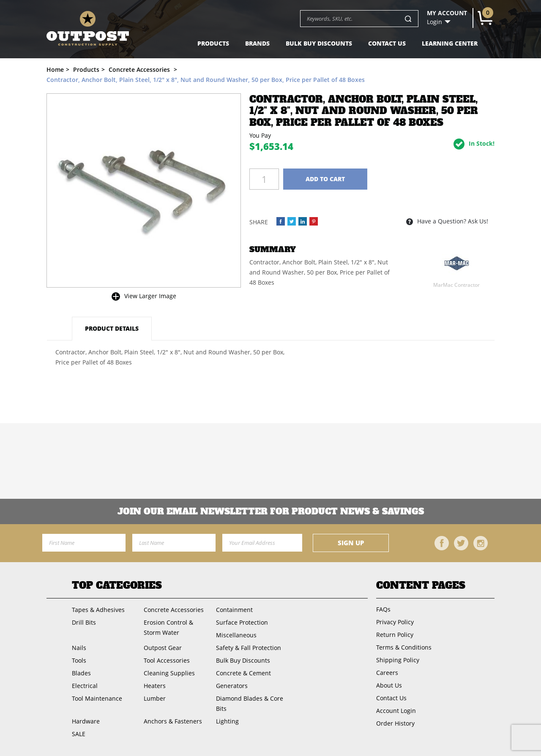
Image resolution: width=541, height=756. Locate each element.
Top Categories (117, 585)
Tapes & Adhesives (98, 610)
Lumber (155, 698)
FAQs (383, 609)
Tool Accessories (167, 660)
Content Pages (421, 585)
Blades (81, 673)
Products (213, 43)
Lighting (227, 721)
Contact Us (387, 43)
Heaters (155, 686)
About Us (389, 685)
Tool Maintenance (97, 698)
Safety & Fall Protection (249, 648)
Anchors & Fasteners (173, 721)
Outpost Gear (163, 648)
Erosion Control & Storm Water (168, 627)
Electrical (85, 686)
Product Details (112, 328)
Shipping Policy (398, 660)
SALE (79, 734)
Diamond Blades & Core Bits (250, 703)
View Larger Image (150, 296)
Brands (257, 43)
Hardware (86, 721)
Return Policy (395, 635)
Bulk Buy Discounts (319, 43)
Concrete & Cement (243, 673)
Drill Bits (84, 622)
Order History (395, 723)
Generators (232, 686)
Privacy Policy (395, 622)
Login (434, 22)
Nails (79, 648)
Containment (234, 610)
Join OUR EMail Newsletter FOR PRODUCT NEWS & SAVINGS (271, 511)
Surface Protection (242, 622)
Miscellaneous (236, 635)
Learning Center (450, 43)
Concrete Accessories (174, 610)
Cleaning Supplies (169, 673)
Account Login (396, 711)
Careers (387, 673)
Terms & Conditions (404, 647)
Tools (79, 660)
